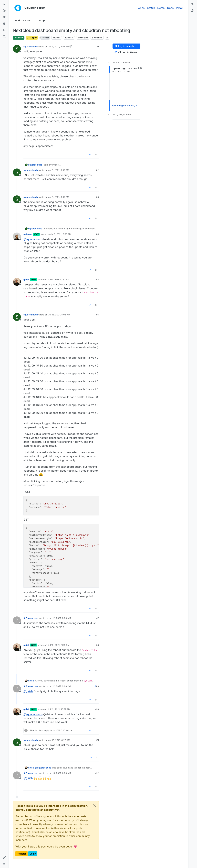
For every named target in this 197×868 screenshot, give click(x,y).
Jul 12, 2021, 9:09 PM (60, 686)
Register (21, 854)
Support (32, 38)
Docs (170, 8)
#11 (97, 740)
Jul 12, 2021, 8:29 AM (60, 618)
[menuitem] (193, 4)
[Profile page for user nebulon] (17, 236)
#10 (97, 709)
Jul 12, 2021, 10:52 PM (59, 709)
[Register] (193, 11)
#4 (97, 234)
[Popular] (4, 24)
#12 (97, 773)
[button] (4, 857)
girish (26, 279)
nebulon (28, 234)
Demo (161, 8)
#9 (97, 686)
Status (151, 8)
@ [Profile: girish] (28, 691)
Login (33, 854)
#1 (98, 46)
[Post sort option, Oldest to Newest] (126, 52)
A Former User (31, 618)
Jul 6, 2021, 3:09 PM (59, 170)
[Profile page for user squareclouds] (17, 49)
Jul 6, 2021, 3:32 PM (59, 197)
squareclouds (31, 46)
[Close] (95, 806)
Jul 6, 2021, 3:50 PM (61, 234)
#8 (97, 645)
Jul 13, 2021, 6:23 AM (59, 740)
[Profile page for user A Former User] (17, 620)
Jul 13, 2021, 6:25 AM (60, 773)
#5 (97, 279)
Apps (141, 8)
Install (180, 8)
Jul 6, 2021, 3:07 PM (59, 46)
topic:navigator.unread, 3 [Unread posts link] (124, 105)
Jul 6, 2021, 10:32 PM (59, 279)
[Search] (4, 37)
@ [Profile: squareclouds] (33, 239)
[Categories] (4, 4)
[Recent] (4, 11)
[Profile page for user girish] (17, 282)
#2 (97, 170)
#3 (97, 197)
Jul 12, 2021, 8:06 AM (59, 315)
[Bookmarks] (4, 30)
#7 (98, 618)
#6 (97, 315)
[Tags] (4, 17)
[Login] (193, 4)
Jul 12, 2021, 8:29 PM (59, 645)
